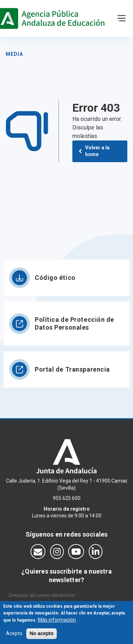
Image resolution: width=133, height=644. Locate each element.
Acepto (14, 637)
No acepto (41, 637)
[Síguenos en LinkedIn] (96, 552)
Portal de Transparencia (72, 369)
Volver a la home (97, 151)
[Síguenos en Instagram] (57, 552)
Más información (57, 623)
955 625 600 (67, 498)
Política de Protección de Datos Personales (74, 323)
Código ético (55, 278)
